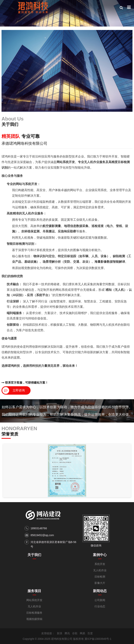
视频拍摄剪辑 (34, 619)
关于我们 (34, 555)
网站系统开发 (34, 600)
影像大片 (100, 583)
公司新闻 (100, 600)
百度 (90, 633)
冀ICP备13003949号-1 (98, 639)
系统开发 (100, 564)
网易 (82, 633)
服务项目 (34, 591)
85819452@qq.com (42, 535)
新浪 (60, 633)
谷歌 (75, 633)
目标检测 (100, 577)
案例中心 (100, 555)
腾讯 (67, 633)
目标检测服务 (34, 613)
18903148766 (39, 528)
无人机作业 (100, 570)
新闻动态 (100, 591)
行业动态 (100, 606)
